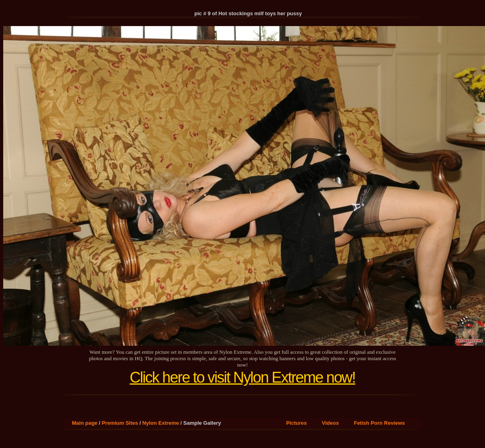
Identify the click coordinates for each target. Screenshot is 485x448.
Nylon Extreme (161, 423)
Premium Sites (120, 423)
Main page (85, 423)
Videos (330, 423)
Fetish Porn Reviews (379, 423)
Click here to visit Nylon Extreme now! (243, 377)
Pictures (297, 423)
